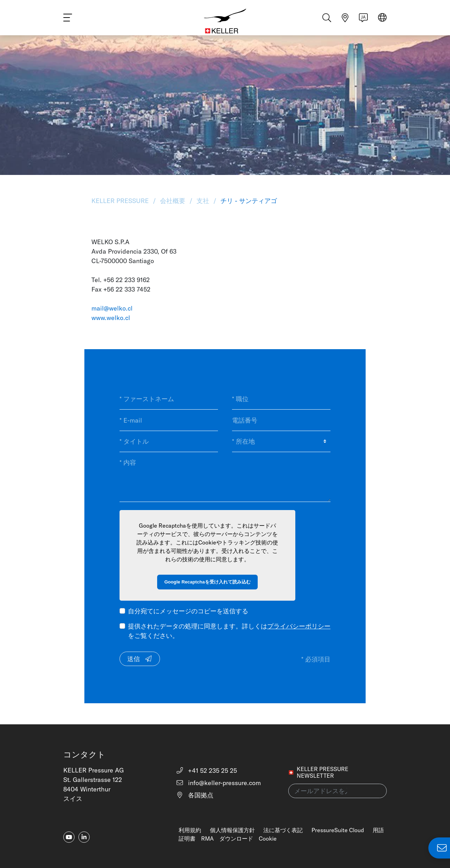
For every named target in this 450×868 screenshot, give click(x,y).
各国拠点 (195, 795)
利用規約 (190, 830)
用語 (378, 830)
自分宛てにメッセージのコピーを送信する (188, 611)
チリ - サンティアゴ (248, 201)
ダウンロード (236, 838)
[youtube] (69, 837)
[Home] (225, 21)
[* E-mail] (169, 420)
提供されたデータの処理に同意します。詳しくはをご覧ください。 (229, 631)
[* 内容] (225, 477)
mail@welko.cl (112, 308)
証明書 (187, 838)
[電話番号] (281, 420)
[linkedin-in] (84, 837)
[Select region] (382, 22)
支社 (203, 201)
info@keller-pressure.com (218, 783)
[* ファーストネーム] (169, 399)
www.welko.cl (111, 318)
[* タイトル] (169, 442)
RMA (207, 838)
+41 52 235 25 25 (207, 771)
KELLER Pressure (121, 201)
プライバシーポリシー (299, 626)
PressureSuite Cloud (338, 830)
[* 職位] (281, 399)
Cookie (268, 838)
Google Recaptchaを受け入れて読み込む (207, 582)
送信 (140, 659)
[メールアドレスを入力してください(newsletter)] (337, 791)
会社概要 (173, 201)
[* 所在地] (281, 442)
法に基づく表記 (283, 830)
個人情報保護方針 (232, 830)
